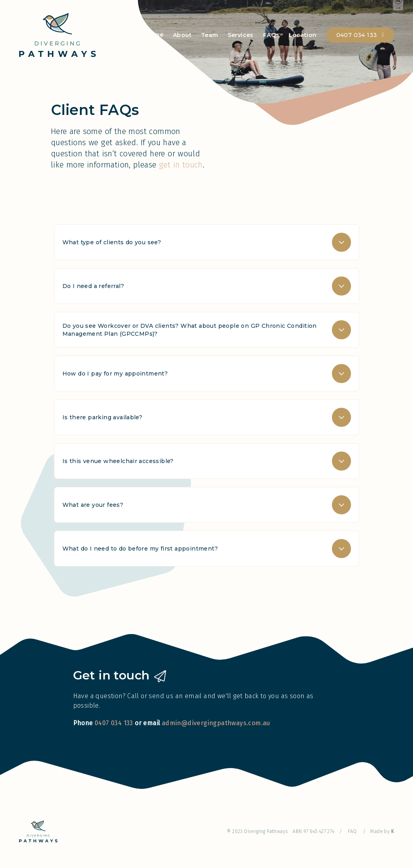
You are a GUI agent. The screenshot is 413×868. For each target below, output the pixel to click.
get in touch (181, 165)
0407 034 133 (357, 35)
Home (154, 35)
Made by (382, 831)
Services (241, 35)
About (182, 35)
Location (302, 35)
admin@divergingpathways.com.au (216, 723)
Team (210, 35)
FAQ (352, 831)
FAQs (271, 35)
